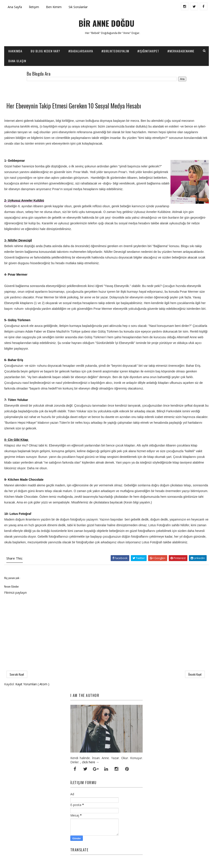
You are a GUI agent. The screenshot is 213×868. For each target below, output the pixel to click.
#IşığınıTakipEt (148, 51)
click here (89, 762)
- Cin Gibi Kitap (17, 440)
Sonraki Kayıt (17, 674)
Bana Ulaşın (17, 61)
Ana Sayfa (15, 7)
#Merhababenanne (181, 51)
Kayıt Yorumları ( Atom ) (32, 684)
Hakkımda (15, 51)
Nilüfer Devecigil (20, 240)
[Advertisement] (55, 91)
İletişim (34, 7)
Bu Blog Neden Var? (45, 51)
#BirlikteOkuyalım (115, 51)
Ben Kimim (54, 7)
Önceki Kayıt (195, 674)
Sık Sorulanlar (78, 7)
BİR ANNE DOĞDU (106, 23)
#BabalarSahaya (81, 51)
